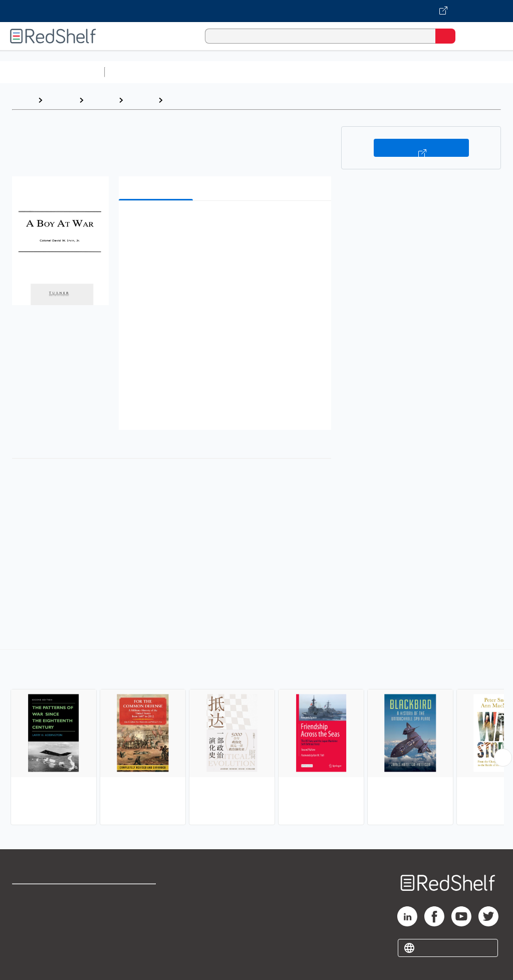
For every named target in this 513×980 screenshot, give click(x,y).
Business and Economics (389, 72)
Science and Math (196, 72)
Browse (61, 100)
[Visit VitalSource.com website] (256, 11)
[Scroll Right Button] (503, 758)
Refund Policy (132, 918)
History (101, 100)
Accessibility (131, 940)
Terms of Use (132, 896)
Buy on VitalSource (421, 148)
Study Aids (135, 72)
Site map (28, 962)
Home (23, 100)
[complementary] (256, 739)
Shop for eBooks (42, 896)
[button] (224, 224)
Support (26, 918)
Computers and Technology (286, 72)
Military (181, 100)
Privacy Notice (38, 940)
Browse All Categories (52, 72)
